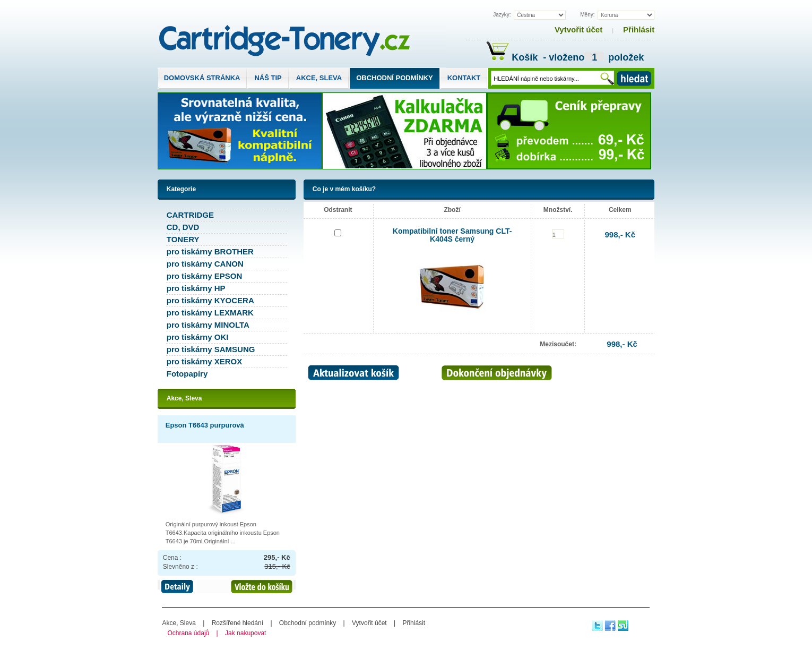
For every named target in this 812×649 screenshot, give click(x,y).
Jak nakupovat (245, 633)
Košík (513, 57)
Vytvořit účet (578, 29)
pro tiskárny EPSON (205, 276)
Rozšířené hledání (237, 623)
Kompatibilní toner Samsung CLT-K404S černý (452, 235)
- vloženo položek (592, 59)
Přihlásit (639, 29)
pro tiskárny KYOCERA (210, 300)
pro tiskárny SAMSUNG (211, 349)
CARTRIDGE (190, 215)
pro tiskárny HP (196, 288)
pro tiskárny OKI (198, 337)
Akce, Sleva (319, 78)
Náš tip (268, 78)
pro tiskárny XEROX (205, 361)
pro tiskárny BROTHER (210, 251)
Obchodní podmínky (394, 78)
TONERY (183, 239)
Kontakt (464, 78)
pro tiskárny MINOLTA (208, 325)
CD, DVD (183, 227)
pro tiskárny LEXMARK (210, 313)
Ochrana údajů (189, 633)
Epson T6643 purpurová (205, 425)
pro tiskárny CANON (205, 264)
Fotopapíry (187, 374)
